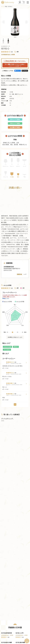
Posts (26, 71)
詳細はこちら (6, 298)
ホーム (3, 6)
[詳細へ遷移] (8, 423)
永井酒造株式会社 (6, 55)
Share (18, 71)
